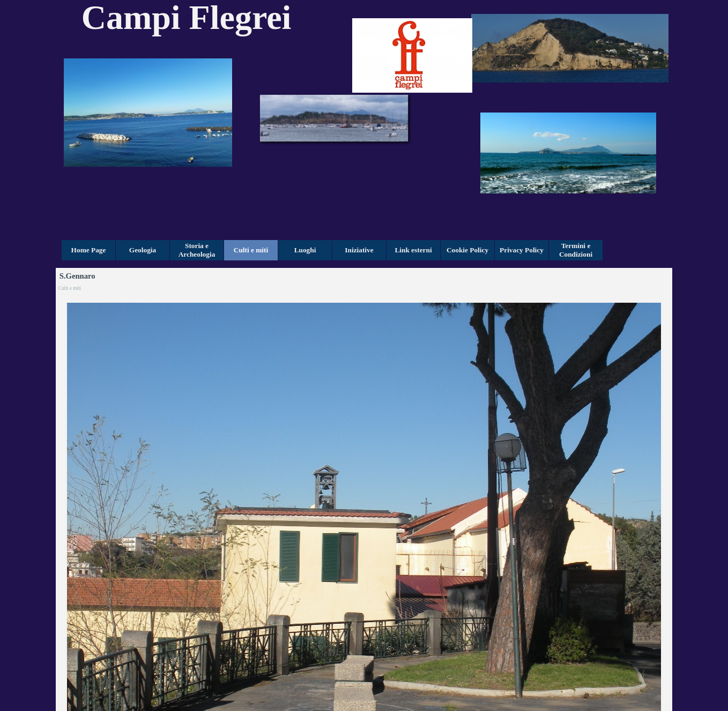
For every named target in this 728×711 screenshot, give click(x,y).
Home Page (89, 250)
